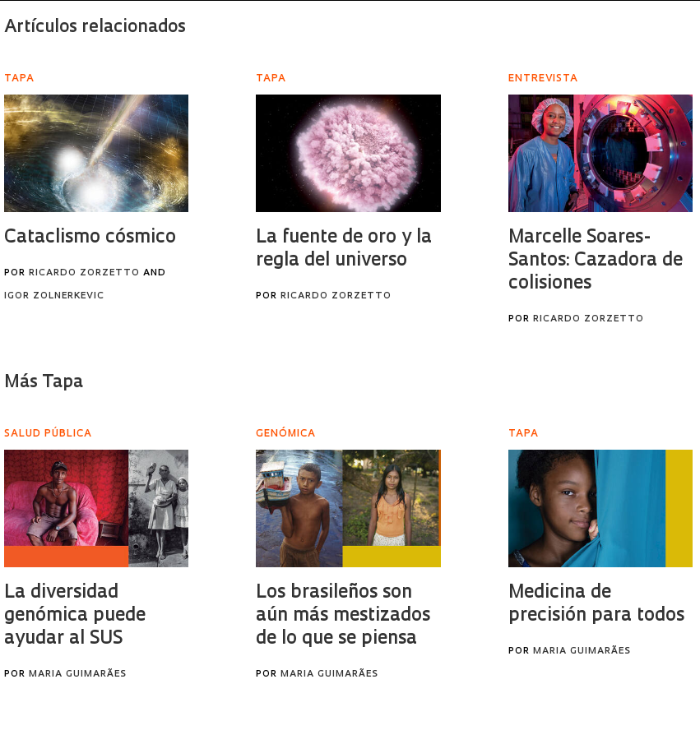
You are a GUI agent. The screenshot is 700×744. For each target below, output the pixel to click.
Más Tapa (44, 383)
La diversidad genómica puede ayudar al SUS (75, 616)
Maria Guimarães (78, 675)
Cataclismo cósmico (90, 238)
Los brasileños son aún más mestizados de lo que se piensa (343, 616)
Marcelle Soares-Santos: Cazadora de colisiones (596, 261)
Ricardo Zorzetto (84, 273)
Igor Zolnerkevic (54, 296)
